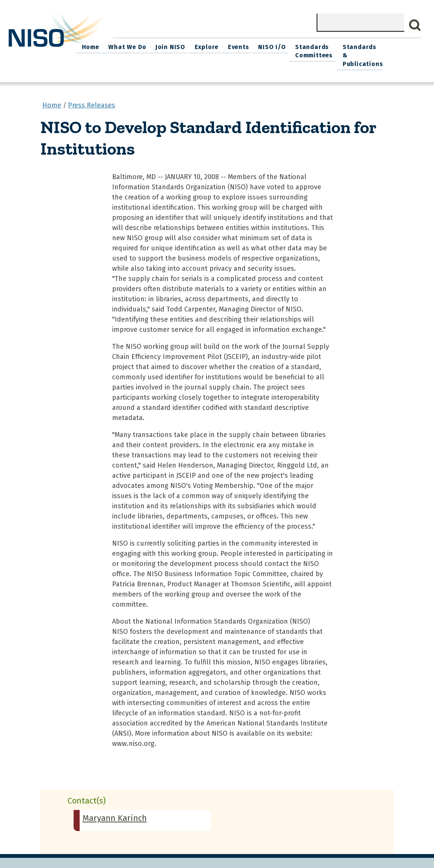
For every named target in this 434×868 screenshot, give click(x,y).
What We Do (160, 45)
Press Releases (92, 94)
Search (415, 25)
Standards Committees (336, 50)
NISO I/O (296, 45)
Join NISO (201, 45)
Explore (235, 45)
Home (125, 45)
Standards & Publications (392, 50)
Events (265, 45)
